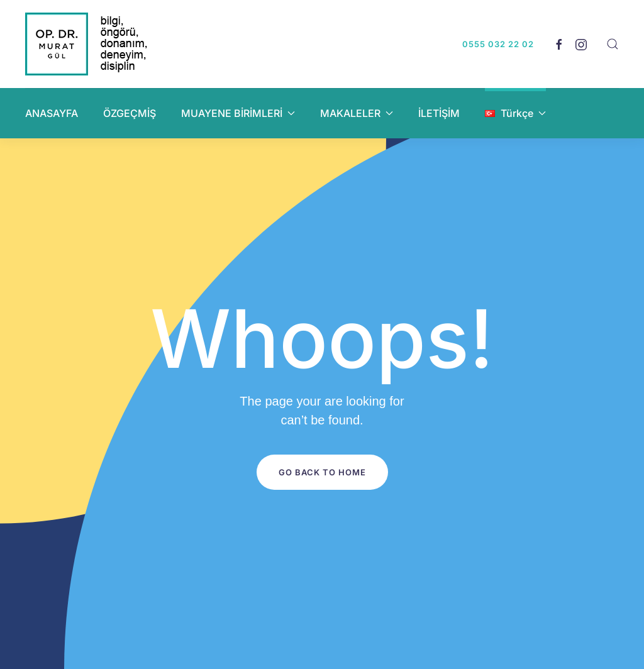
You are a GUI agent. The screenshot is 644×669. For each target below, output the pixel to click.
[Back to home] (88, 44)
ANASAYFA (52, 113)
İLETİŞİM (439, 113)
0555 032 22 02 (498, 44)
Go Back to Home (322, 472)
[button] (613, 44)
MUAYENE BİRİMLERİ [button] (238, 113)
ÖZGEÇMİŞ (130, 113)
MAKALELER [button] (357, 113)
